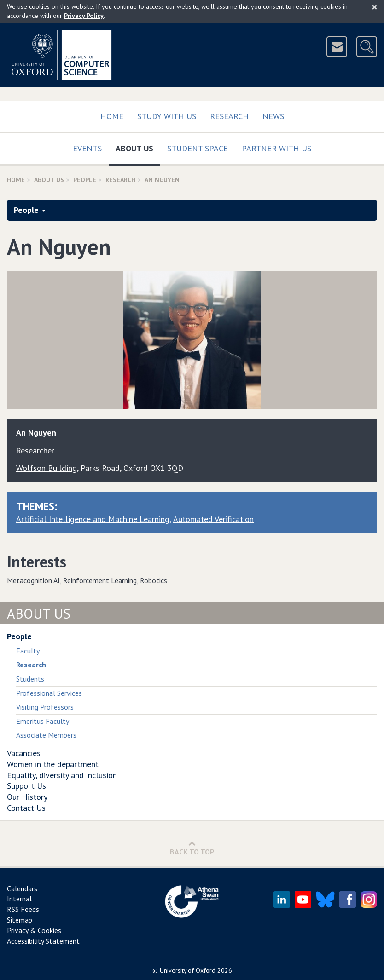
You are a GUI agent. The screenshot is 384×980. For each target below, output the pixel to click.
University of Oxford (188, 970)
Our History (27, 797)
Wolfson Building (47, 468)
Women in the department (53, 764)
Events (87, 148)
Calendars (22, 888)
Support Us (26, 786)
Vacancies (24, 753)
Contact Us (26, 808)
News (273, 116)
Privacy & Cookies (34, 930)
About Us (138, 146)
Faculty (28, 651)
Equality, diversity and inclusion (62, 775)
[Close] (375, 7)
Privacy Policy (84, 16)
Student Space (198, 148)
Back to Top (192, 848)
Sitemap (20, 920)
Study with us (167, 116)
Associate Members (46, 735)
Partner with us (276, 148)
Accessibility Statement (43, 941)
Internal (19, 899)
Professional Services (49, 693)
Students (30, 679)
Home (112, 116)
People (85, 180)
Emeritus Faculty (43, 721)
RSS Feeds (23, 909)
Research (229, 116)
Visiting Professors (45, 707)
